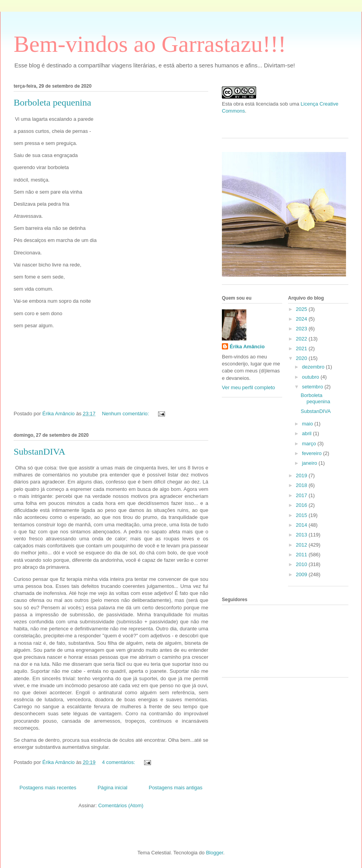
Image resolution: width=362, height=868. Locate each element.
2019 (302, 475)
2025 (302, 309)
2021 (302, 348)
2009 (302, 574)
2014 (302, 525)
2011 (302, 555)
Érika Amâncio (247, 347)
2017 (302, 495)
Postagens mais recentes (48, 788)
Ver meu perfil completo (249, 387)
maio (308, 424)
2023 (302, 329)
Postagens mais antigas (176, 788)
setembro (313, 387)
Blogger (214, 853)
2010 (302, 564)
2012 (302, 545)
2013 (302, 535)
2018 (302, 485)
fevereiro (313, 453)
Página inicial (113, 788)
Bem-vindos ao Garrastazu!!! (150, 44)
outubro (311, 377)
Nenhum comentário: (126, 414)
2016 (302, 505)
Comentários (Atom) (121, 805)
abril (308, 433)
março (310, 444)
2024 (302, 319)
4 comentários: (119, 762)
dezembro (314, 367)
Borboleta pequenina (52, 102)
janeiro (310, 463)
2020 (302, 358)
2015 (302, 515)
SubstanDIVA (40, 452)
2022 (302, 339)
